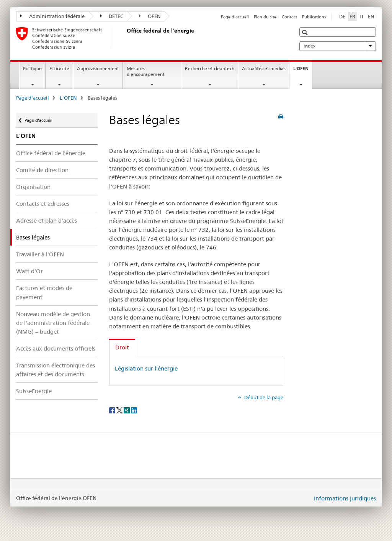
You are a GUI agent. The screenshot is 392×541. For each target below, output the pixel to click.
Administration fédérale (52, 16)
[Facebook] (113, 410)
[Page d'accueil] (125, 38)
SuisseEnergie (34, 391)
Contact (289, 17)
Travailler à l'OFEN (40, 254)
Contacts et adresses (43, 204)
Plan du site (265, 17)
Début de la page (263, 397)
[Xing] (127, 410)
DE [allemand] (342, 16)
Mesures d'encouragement (146, 71)
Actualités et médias (264, 68)
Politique (32, 68)
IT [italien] (362, 16)
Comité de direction (42, 170)
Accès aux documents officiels (56, 348)
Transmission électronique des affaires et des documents (56, 370)
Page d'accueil (235, 17)
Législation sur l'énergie (146, 368)
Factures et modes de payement (44, 292)
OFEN (150, 16)
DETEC (112, 16)
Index (338, 46)
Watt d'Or (29, 271)
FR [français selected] (352, 16)
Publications (314, 17)
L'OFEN (303, 71)
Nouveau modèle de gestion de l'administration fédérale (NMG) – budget (53, 323)
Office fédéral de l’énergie (51, 153)
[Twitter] (120, 410)
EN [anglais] (371, 16)
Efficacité (59, 68)
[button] (306, 32)
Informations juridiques (345, 498)
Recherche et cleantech (210, 68)
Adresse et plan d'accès (47, 220)
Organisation (33, 187)
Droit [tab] (122, 347)
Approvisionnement (98, 68)
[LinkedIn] (134, 410)
